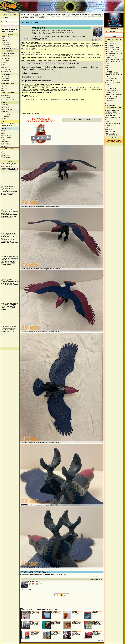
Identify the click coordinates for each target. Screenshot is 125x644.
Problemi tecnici (7, 95)
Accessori (5, 142)
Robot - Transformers (113, 48)
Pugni (3, 131)
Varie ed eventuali (8, 100)
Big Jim (107, 63)
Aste (3, 90)
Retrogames (109, 100)
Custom (4, 119)
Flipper (107, 121)
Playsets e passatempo (113, 95)
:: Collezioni (5, 47)
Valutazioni (5, 63)
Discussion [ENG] (7, 69)
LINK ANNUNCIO (26, 590)
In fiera (4, 65)
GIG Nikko (108, 85)
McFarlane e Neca (111, 91)
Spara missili (5, 144)
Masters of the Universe (40, 32)
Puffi (107, 77)
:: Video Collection (8, 49)
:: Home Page (5, 37)
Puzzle (107, 127)
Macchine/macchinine (112, 83)
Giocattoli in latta (112, 89)
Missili (3, 133)
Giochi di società (111, 96)
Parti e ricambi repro (113, 61)
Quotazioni (5, 67)
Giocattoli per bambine (113, 75)
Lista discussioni (97, 577)
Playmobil (108, 71)
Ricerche (4, 88)
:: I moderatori (6, 45)
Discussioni (5, 59)
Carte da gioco (110, 112)
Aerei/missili (109, 81)
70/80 (53, 32)
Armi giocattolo (111, 93)
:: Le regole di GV (7, 43)
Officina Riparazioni (8, 114)
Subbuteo (108, 125)
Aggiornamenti (6, 126)
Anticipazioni (6, 81)
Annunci (69, 30)
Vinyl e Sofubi (110, 55)
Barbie (107, 65)
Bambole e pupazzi (111, 73)
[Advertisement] (84, 5)
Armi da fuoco (6, 138)
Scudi (3, 140)
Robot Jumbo (109, 46)
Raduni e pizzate (7, 109)
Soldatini (108, 69)
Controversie (6, 98)
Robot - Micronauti (112, 50)
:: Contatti (4, 41)
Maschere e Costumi (112, 123)
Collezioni (5, 117)
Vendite (4, 86)
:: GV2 (2, 39)
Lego (106, 67)
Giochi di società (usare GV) (114, 119)
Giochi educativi (111, 131)
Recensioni (5, 61)
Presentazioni (6, 72)
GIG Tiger (108, 87)
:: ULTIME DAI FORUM (7, 53)
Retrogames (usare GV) (113, 110)
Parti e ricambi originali (114, 54)
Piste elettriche (111, 135)
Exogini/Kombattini (112, 79)
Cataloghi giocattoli (112, 98)
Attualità (4, 105)
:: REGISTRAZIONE (7, 31)
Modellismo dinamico (112, 114)
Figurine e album (111, 116)
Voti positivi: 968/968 (59, 30)
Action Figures (110, 57)
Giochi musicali (110, 133)
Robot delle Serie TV (112, 42)
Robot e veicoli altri (112, 52)
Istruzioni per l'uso (8, 124)
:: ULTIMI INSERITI (110, 31)
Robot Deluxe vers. (112, 44)
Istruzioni (5, 146)
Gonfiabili (108, 129)
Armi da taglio (6, 135)
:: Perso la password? (9, 29)
